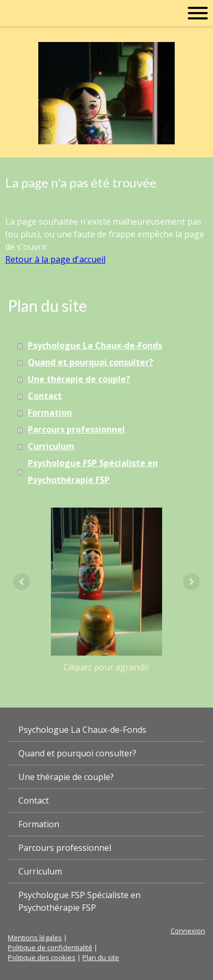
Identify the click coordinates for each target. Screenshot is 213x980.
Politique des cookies (42, 957)
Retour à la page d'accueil (55, 259)
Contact (45, 396)
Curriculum (51, 446)
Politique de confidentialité (50, 947)
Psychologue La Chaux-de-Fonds (95, 345)
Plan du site (101, 957)
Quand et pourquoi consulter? (90, 362)
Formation (50, 413)
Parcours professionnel (76, 429)
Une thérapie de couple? (79, 379)
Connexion (188, 931)
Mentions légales (35, 937)
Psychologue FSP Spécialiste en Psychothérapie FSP (93, 471)
